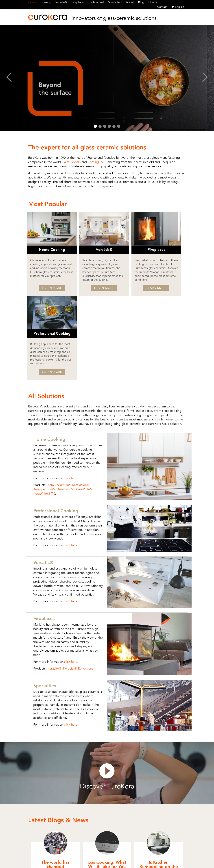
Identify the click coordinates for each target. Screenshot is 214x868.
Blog (140, 2)
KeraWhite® (80, 406)
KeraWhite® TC (41, 410)
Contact (162, 7)
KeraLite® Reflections (75, 581)
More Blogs (107, 820)
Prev (9, 78)
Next (205, 78)
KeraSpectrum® (41, 406)
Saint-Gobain (72, 162)
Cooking (45, 2)
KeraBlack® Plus (55, 401)
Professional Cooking (52, 427)
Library (151, 2)
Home (32, 2)
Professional (95, 2)
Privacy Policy (129, 862)
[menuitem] (178, 7)
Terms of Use (115, 862)
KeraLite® (51, 581)
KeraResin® (62, 406)
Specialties (114, 2)
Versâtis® (61, 2)
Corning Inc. (96, 162)
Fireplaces (77, 2)
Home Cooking (46, 360)
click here (67, 395)
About (129, 2)
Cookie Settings (144, 862)
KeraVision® (77, 401)
